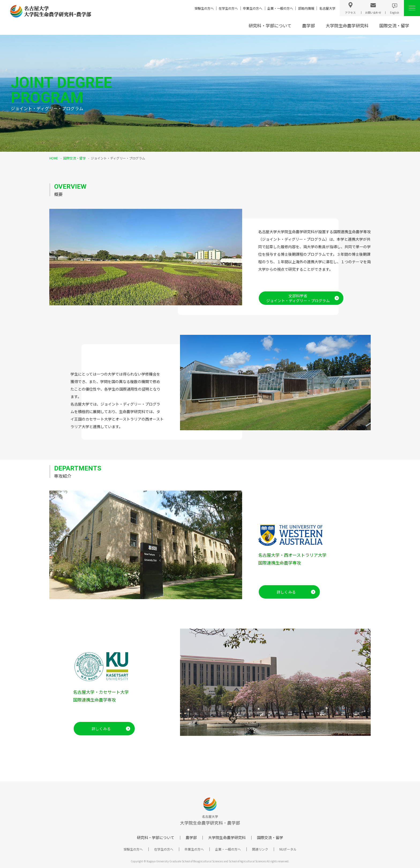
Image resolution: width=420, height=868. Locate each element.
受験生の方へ (204, 8)
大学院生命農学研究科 (347, 25)
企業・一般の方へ (280, 8)
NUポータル (288, 849)
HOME (54, 158)
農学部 (309, 25)
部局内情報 (306, 8)
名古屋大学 (327, 8)
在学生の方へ (228, 8)
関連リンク (260, 849)
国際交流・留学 (394, 25)
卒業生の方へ (253, 8)
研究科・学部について (270, 25)
